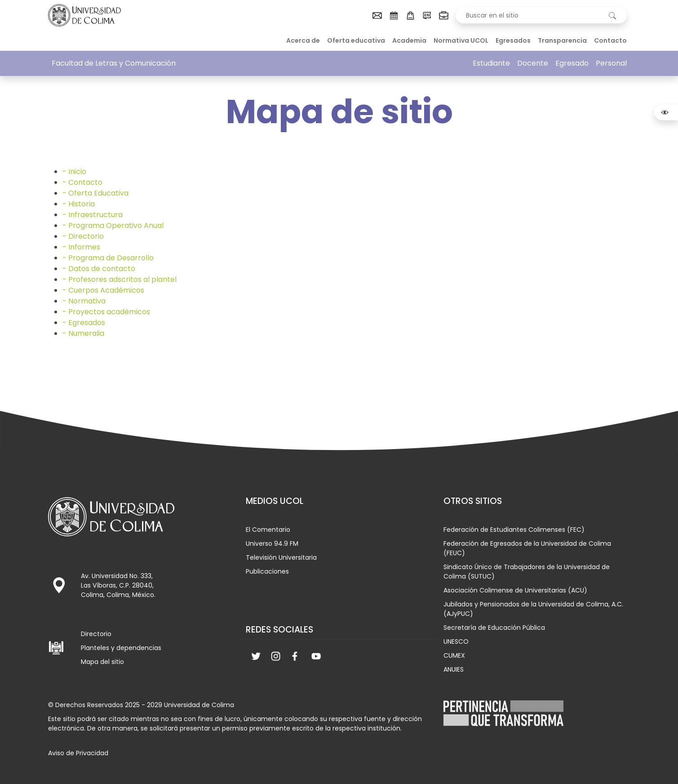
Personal (611, 63)
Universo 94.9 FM (272, 543)
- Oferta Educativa (95, 193)
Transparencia (562, 40)
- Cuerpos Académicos (103, 290)
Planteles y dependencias (121, 648)
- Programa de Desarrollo (108, 258)
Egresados (513, 40)
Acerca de (303, 40)
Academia (409, 40)
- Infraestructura (93, 215)
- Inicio (74, 171)
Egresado (572, 63)
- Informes (81, 247)
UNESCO (456, 641)
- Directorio (83, 236)
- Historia (79, 204)
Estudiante (491, 63)
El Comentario (268, 530)
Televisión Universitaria (281, 557)
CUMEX (454, 655)
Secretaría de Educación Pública (494, 628)
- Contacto (82, 182)
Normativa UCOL (461, 40)
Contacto (610, 40)
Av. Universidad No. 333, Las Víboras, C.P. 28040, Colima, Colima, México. (118, 585)
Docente (533, 63)
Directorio (96, 634)
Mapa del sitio (102, 662)
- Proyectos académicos (106, 312)
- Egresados (84, 323)
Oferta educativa (356, 40)
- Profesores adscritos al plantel (120, 279)
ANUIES (454, 669)
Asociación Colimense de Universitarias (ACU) (515, 590)
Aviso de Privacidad (78, 753)
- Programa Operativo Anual (113, 225)
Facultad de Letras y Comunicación (114, 63)
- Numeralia (83, 333)
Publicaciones (267, 571)
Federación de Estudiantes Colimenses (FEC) (514, 530)
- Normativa (84, 301)
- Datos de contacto (99, 269)
